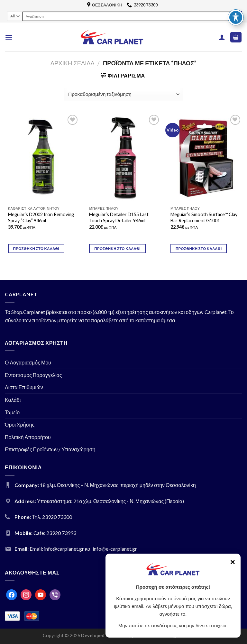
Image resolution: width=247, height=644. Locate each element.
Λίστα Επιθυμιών (24, 387)
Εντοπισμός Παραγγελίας (33, 375)
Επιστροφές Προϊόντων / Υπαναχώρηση (50, 449)
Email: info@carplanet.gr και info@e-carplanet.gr (83, 549)
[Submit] (237, 16)
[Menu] (9, 37)
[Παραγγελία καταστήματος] (123, 94)
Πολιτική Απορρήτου (28, 437)
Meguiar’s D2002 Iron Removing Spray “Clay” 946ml (41, 217)
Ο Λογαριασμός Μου (28, 362)
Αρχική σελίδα (73, 63)
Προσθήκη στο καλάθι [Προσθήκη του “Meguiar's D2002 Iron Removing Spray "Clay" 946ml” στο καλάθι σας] (36, 248)
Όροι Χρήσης (20, 424)
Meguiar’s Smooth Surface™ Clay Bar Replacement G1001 (204, 217)
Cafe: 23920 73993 (55, 533)
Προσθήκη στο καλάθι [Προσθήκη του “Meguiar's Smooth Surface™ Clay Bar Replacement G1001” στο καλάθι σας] (199, 248)
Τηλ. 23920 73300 (52, 517)
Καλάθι (13, 400)
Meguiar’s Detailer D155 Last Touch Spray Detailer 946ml (119, 217)
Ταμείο (12, 412)
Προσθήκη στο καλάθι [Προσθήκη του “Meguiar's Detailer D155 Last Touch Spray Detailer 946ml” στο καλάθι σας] (117, 248)
